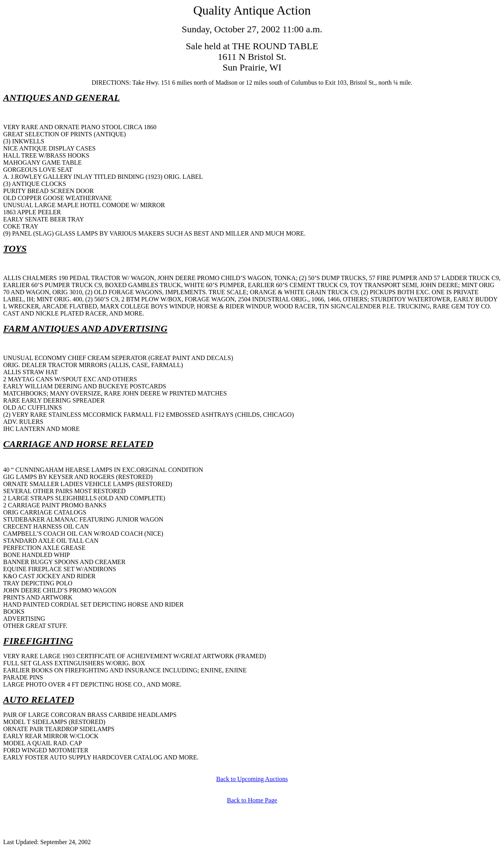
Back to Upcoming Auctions (252, 779)
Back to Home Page (252, 800)
